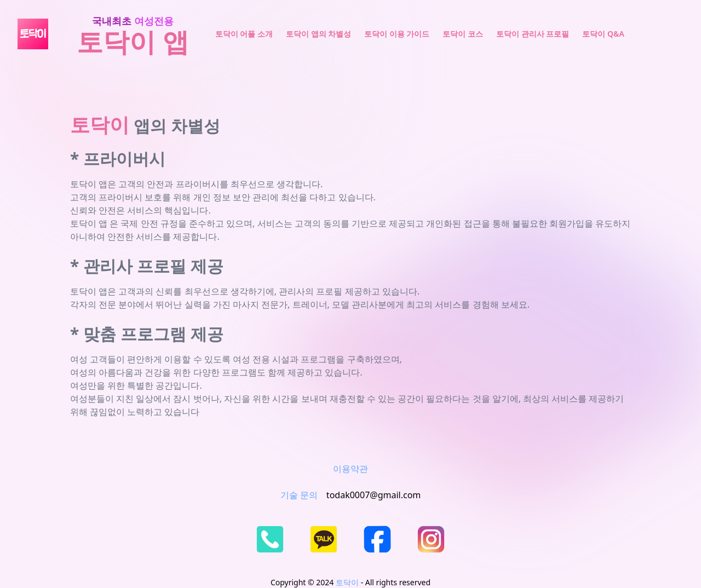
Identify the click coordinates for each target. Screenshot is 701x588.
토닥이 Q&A (603, 34)
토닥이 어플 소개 (244, 34)
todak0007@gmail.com (374, 495)
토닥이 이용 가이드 (397, 34)
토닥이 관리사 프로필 (533, 34)
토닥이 (347, 582)
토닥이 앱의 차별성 (318, 34)
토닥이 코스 (463, 34)
